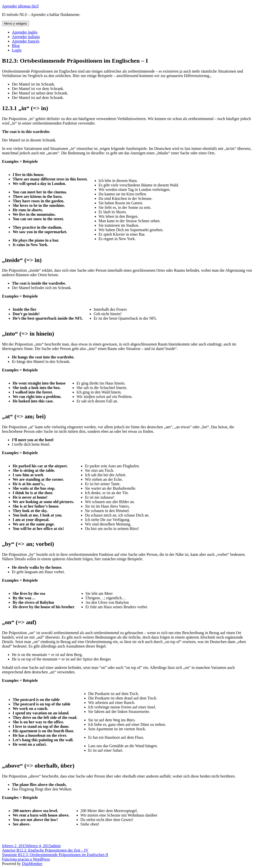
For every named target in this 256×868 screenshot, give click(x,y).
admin (56, 846)
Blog (16, 46)
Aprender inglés (25, 32)
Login (17, 50)
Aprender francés (26, 41)
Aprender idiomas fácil (20, 6)
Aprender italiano (26, 37)
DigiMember (32, 864)
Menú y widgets (16, 23)
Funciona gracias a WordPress (26, 859)
